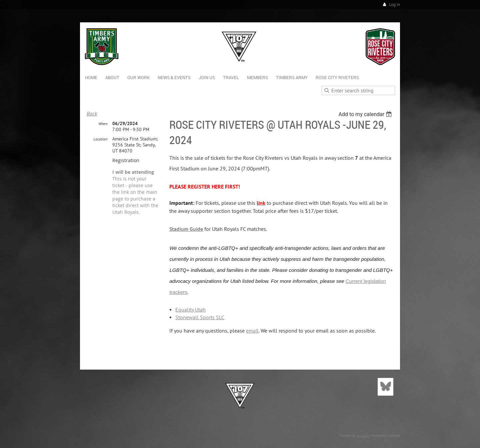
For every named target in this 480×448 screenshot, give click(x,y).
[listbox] (366, 114)
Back (92, 113)
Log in (394, 5)
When (103, 124)
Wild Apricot (363, 436)
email (252, 331)
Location (100, 139)
